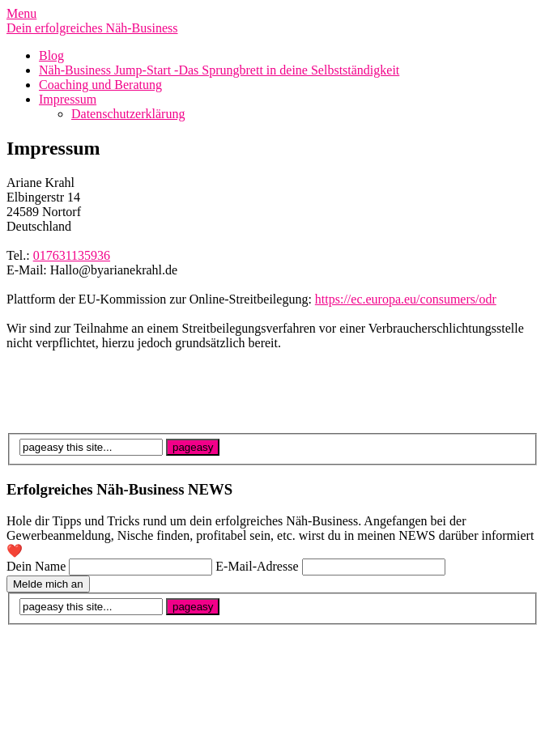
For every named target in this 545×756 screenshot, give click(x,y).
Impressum (68, 99)
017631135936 (72, 255)
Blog (51, 55)
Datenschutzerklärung (128, 114)
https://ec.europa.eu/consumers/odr (406, 299)
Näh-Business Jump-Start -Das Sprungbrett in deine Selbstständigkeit (219, 70)
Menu (21, 13)
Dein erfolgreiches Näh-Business (92, 28)
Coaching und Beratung (100, 85)
